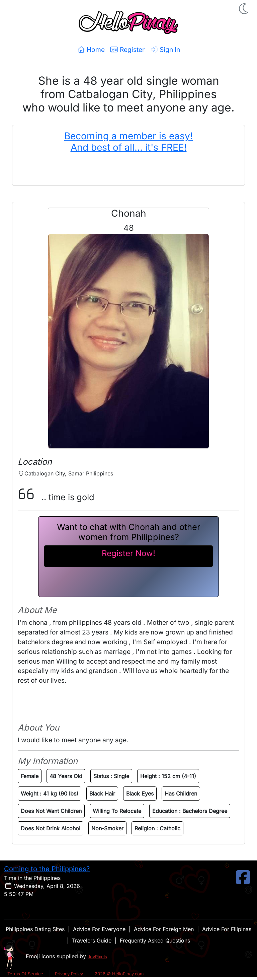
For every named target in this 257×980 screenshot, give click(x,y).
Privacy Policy (69, 974)
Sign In (165, 50)
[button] (244, 9)
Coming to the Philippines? (47, 869)
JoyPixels (97, 957)
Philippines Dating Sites (35, 929)
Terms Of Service (25, 974)
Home (91, 50)
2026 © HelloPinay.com (119, 974)
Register (127, 50)
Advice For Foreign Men (164, 929)
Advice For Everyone (99, 929)
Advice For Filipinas (227, 929)
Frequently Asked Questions (155, 940)
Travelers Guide (92, 940)
